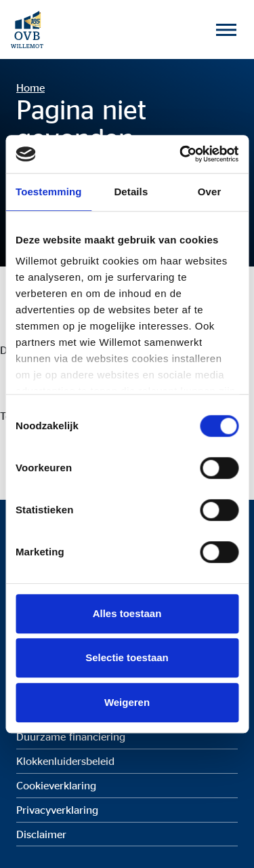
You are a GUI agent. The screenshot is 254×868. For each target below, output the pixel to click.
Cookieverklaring (56, 785)
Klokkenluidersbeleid (65, 761)
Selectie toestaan (127, 657)
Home (30, 87)
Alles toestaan (127, 613)
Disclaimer (41, 834)
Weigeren (127, 702)
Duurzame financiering (71, 736)
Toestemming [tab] (49, 192)
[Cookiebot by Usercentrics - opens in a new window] (181, 154)
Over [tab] (210, 192)
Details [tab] (131, 192)
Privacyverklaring (57, 810)
